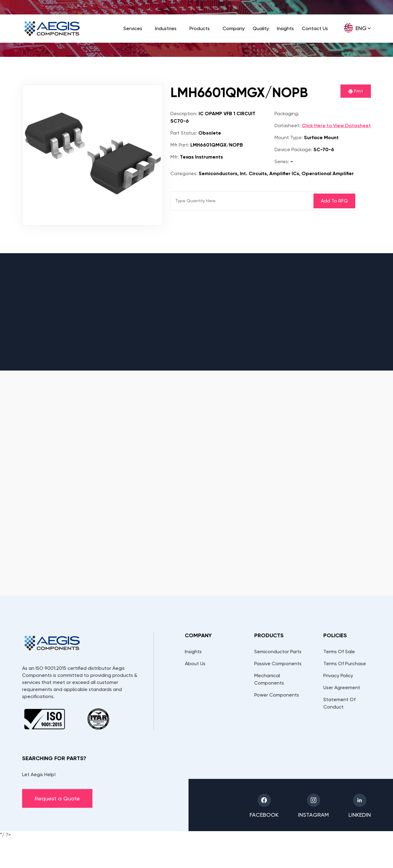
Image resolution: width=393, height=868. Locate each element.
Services (133, 28)
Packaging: (287, 114)
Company (234, 28)
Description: (184, 114)
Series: (282, 161)
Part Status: (184, 133)
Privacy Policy (338, 676)
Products (200, 28)
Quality (261, 28)
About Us (195, 664)
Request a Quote (57, 798)
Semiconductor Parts (278, 652)
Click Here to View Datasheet (336, 126)
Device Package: (293, 149)
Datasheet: (288, 126)
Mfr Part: (180, 145)
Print (356, 91)
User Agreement (342, 687)
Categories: (184, 173)
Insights (285, 28)
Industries (166, 28)
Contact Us (315, 28)
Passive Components (278, 664)
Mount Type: (289, 137)
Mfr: (175, 157)
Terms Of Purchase (345, 664)
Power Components (277, 695)
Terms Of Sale (339, 652)
